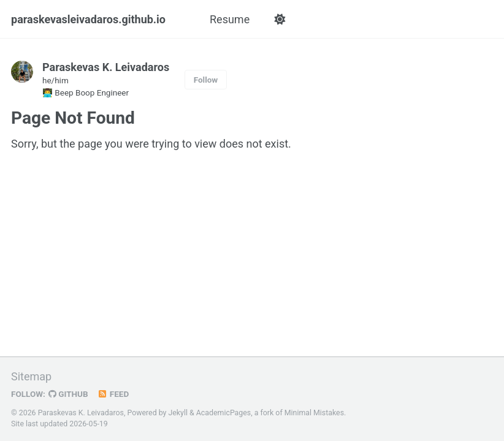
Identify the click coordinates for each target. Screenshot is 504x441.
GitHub (68, 394)
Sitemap (31, 376)
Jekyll (178, 413)
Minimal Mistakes (314, 413)
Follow (206, 80)
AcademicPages (223, 413)
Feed (113, 394)
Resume (230, 19)
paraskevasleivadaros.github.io (88, 19)
